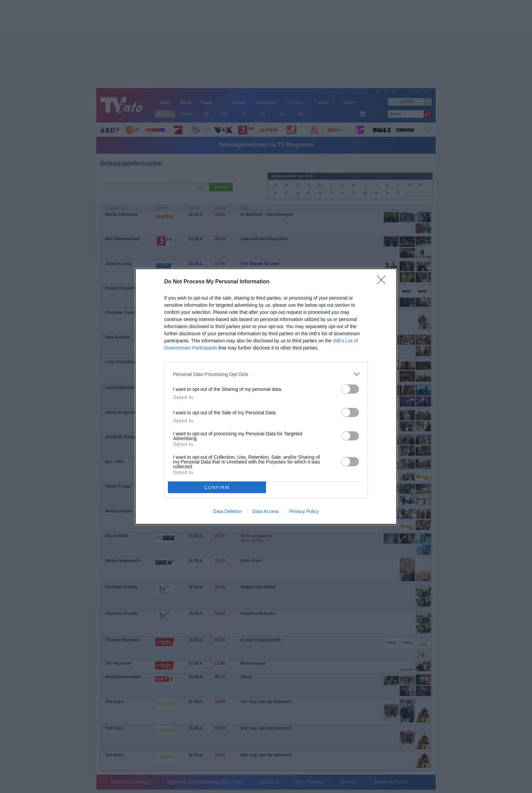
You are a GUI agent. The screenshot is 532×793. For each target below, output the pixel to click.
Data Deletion (227, 511)
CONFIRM (217, 487)
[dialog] (266, 396)
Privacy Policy (304, 511)
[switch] (350, 389)
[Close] (383, 282)
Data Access (266, 511)
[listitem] (266, 374)
